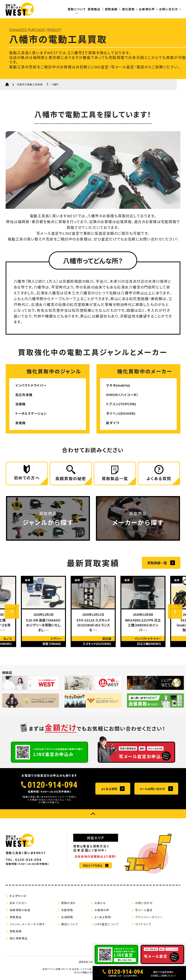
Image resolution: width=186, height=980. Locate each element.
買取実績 (111, 9)
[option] (43, 613)
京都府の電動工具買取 (30, 84)
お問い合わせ (169, 9)
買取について (77, 9)
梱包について (70, 925)
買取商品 (94, 9)
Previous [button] (12, 613)
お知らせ (100, 904)
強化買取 (128, 9)
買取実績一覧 (157, 564)
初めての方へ (18, 904)
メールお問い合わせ (152, 790)
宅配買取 (67, 911)
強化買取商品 (19, 939)
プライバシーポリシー (149, 918)
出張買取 (67, 918)
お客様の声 (147, 9)
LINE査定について (107, 925)
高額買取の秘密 (20, 911)
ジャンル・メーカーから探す (27, 925)
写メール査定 (144, 911)
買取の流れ (68, 904)
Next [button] (175, 613)
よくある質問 (109, 790)
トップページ (18, 897)
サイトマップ (143, 925)
